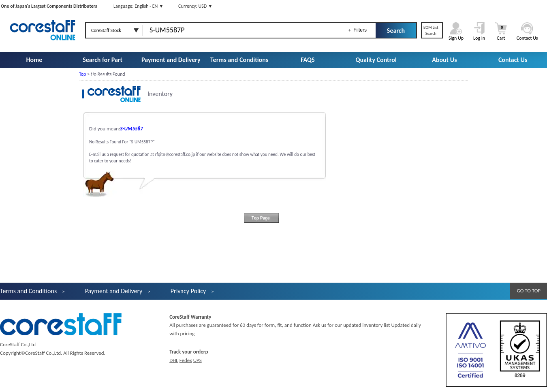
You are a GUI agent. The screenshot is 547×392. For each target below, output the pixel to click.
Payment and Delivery (171, 60)
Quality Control (376, 60)
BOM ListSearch (431, 30)
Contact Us (513, 60)
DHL (174, 360)
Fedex (186, 360)
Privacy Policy (188, 291)
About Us (444, 60)
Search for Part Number (103, 68)
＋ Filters (357, 30)
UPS (198, 360)
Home (34, 60)
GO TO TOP (529, 291)
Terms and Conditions (239, 60)
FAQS (308, 60)
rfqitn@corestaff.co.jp (175, 154)
